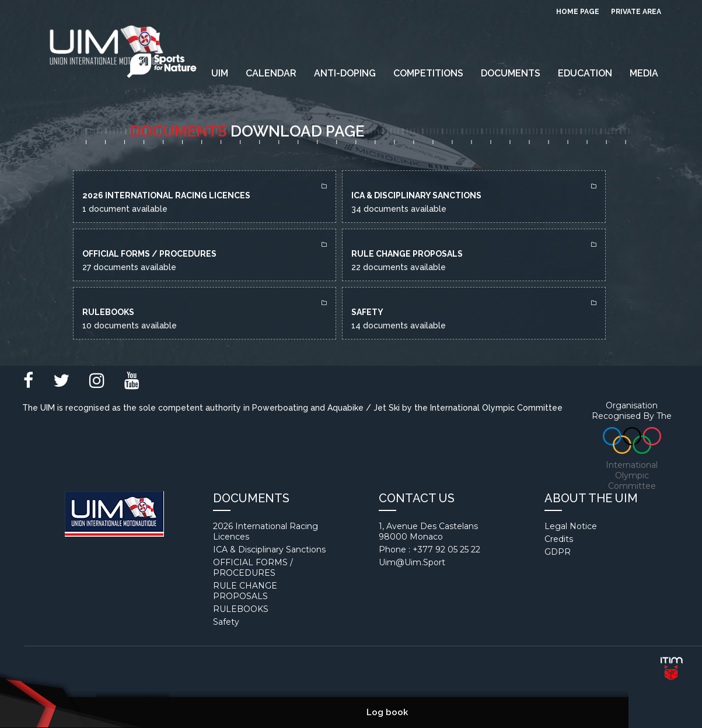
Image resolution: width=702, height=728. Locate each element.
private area (636, 12)
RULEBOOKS (241, 609)
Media (644, 73)
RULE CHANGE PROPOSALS (245, 591)
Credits (559, 539)
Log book (387, 712)
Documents (511, 73)
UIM (220, 73)
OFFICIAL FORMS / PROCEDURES (253, 568)
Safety (226, 622)
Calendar (271, 73)
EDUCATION (585, 73)
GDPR (558, 552)
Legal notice (571, 526)
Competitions (428, 73)
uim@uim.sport (412, 562)
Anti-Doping (345, 73)
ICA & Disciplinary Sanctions (269, 549)
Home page (578, 12)
